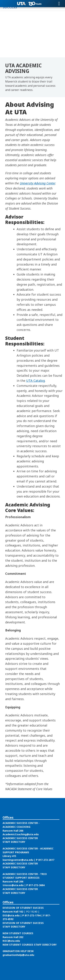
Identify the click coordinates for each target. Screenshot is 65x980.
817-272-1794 (33, 915)
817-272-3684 (37, 885)
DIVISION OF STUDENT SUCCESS (23, 908)
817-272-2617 (46, 860)
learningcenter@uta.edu (18, 860)
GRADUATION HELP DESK (18, 951)
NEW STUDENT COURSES (18, 933)
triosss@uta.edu (13, 885)
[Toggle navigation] (59, 4)
